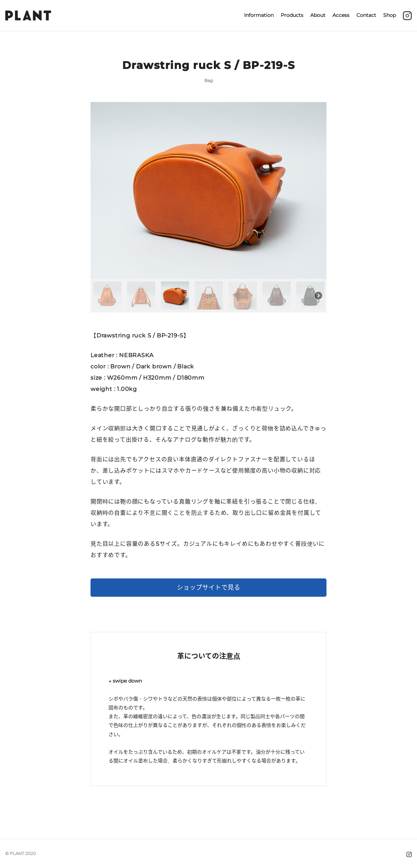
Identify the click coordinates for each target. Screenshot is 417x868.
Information (259, 15)
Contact (366, 15)
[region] (208, 207)
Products (292, 15)
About (318, 15)
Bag (208, 80)
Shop (390, 15)
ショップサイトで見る (208, 588)
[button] (107, 296)
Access (341, 15)
